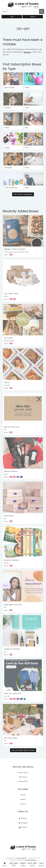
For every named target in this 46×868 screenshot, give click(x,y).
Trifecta (7, 382)
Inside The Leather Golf (12, 693)
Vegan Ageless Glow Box (13, 605)
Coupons (32, 864)
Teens (27, 108)
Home (5, 864)
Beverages (8, 168)
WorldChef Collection (11, 560)
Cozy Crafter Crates (11, 294)
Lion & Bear (8, 338)
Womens (8, 108)
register (33, 17)
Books (7, 128)
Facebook (23, 818)
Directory (27, 52)
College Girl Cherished (12, 649)
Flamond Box (9, 516)
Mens (27, 188)
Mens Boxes (23, 777)
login (12, 17)
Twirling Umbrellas (31, 860)
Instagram (23, 823)
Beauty (7, 148)
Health (27, 88)
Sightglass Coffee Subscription (15, 249)
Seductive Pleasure (11, 471)
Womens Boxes (23, 772)
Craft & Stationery (11, 188)
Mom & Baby (9, 88)
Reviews (23, 864)
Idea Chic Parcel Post (12, 427)
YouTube (23, 827)
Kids (26, 128)
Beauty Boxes (23, 781)
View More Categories (23, 194)
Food (27, 148)
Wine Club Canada (10, 738)
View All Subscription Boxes (23, 750)
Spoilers (41, 864)
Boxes (14, 864)
